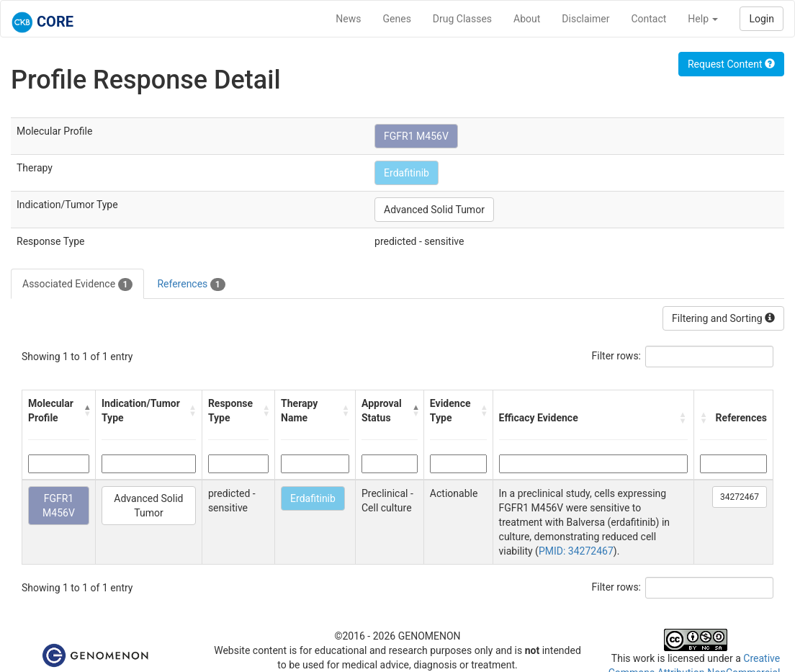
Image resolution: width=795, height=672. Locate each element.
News (348, 19)
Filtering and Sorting (723, 318)
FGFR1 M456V (416, 136)
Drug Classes (462, 19)
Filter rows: (617, 356)
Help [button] (703, 19)
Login (762, 19)
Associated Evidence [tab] (77, 285)
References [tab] (191, 285)
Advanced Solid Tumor (434, 210)
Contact (648, 19)
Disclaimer (585, 19)
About (527, 19)
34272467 (740, 497)
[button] (86, 411)
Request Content (731, 64)
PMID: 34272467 (576, 551)
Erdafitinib (407, 173)
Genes (397, 19)
